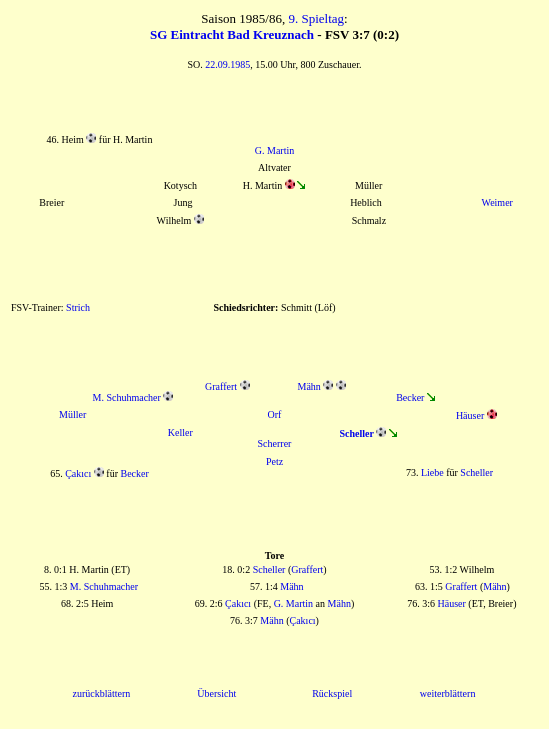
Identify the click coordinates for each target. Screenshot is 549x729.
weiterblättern (448, 693)
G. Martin (274, 150)
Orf (275, 414)
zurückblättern (101, 693)
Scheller (476, 472)
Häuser (470, 415)
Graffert (221, 386)
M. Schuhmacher (127, 397)
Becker (410, 397)
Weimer (497, 202)
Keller (180, 432)
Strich (78, 307)
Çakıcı (78, 473)
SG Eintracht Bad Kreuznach (232, 34)
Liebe (432, 472)
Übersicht (216, 693)
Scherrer (275, 443)
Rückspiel (332, 693)
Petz (274, 461)
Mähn (309, 386)
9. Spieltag (316, 18)
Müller (72, 414)
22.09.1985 (227, 64)
